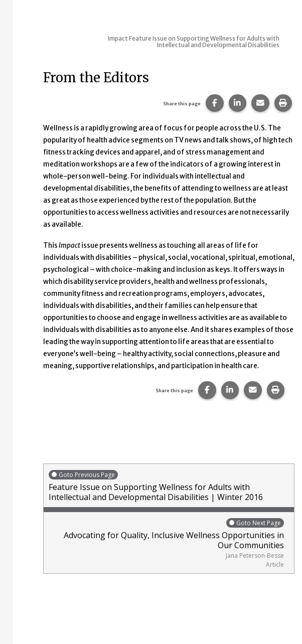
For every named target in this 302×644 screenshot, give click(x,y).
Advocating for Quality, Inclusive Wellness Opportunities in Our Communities (166, 543)
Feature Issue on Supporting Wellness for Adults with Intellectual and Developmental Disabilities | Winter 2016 (169, 486)
